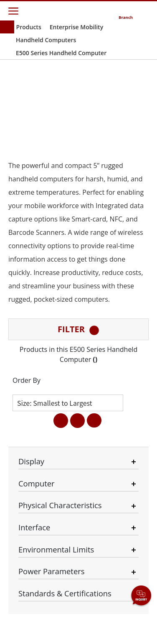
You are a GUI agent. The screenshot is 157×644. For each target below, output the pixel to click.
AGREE (78, 621)
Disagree (56, 591)
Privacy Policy (128, 547)
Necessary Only (85, 556)
